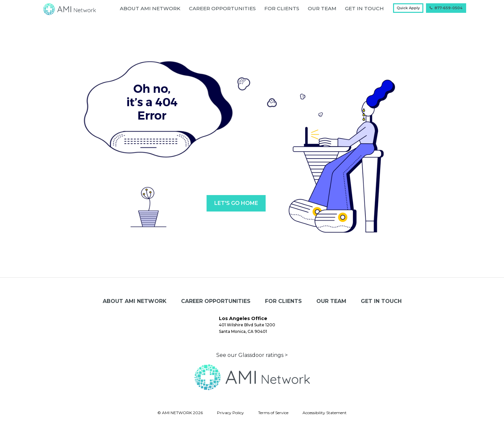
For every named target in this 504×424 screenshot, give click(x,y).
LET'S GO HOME (236, 203)
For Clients (282, 8)
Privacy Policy (230, 413)
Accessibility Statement (325, 413)
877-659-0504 (446, 8)
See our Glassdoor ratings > (252, 355)
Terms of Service (273, 413)
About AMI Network (150, 8)
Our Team (322, 8)
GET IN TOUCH (364, 8)
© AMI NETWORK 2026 (180, 413)
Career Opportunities (222, 8)
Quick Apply (408, 8)
